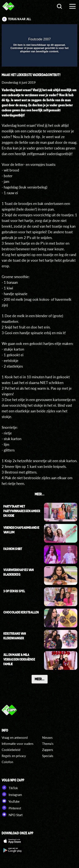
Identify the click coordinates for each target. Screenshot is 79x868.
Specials (48, 756)
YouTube (11, 801)
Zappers (48, 750)
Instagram (12, 794)
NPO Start (12, 814)
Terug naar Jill (20, 19)
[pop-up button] (55, 30)
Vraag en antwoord (15, 737)
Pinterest (11, 808)
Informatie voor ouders (18, 744)
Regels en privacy (14, 756)
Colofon (7, 762)
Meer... (40, 679)
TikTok (10, 788)
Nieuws (47, 737)
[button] (63, 30)
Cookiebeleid (11, 750)
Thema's (48, 744)
